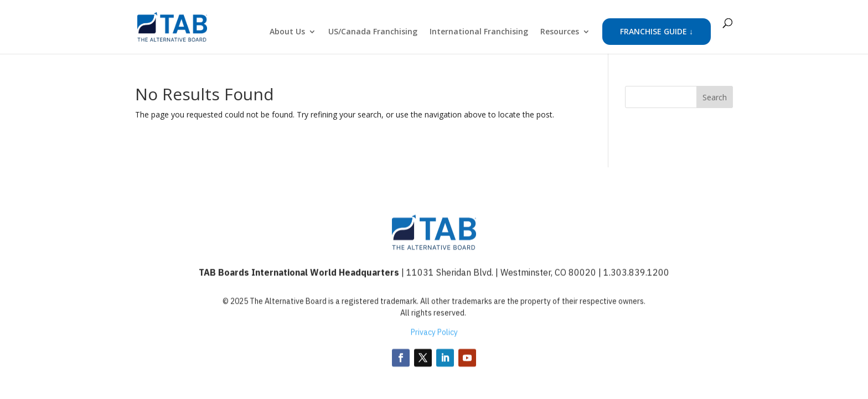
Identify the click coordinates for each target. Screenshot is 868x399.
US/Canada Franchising (373, 32)
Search (715, 97)
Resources (560, 32)
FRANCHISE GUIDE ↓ (657, 31)
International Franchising (479, 32)
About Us (287, 32)
